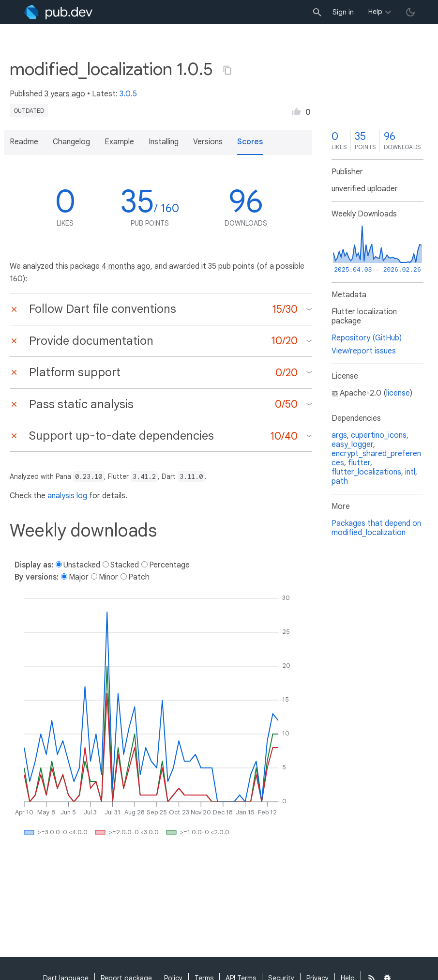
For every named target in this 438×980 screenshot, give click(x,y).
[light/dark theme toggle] (410, 12)
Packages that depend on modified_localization (376, 528)
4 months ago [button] (126, 266)
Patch (139, 577)
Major (79, 577)
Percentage (169, 565)
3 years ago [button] (65, 94)
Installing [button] (164, 142)
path (340, 481)
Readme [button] (24, 142)
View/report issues (364, 351)
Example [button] (119, 142)
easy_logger (352, 444)
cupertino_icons (379, 435)
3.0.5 (128, 94)
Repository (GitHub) (367, 338)
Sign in (343, 12)
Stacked (125, 565)
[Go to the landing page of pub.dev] (58, 12)
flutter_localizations (366, 472)
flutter (359, 463)
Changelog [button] (71, 142)
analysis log (67, 496)
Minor (108, 577)
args (339, 435)
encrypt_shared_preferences (376, 458)
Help (375, 12)
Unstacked (82, 565)
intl (410, 472)
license (398, 393)
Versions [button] (208, 142)
